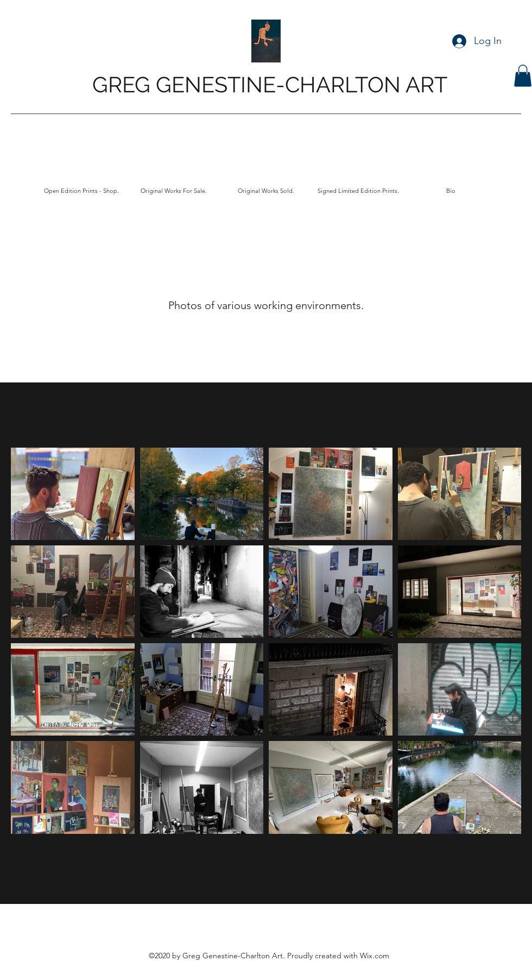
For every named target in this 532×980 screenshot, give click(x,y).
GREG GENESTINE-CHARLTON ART (270, 84)
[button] (523, 76)
